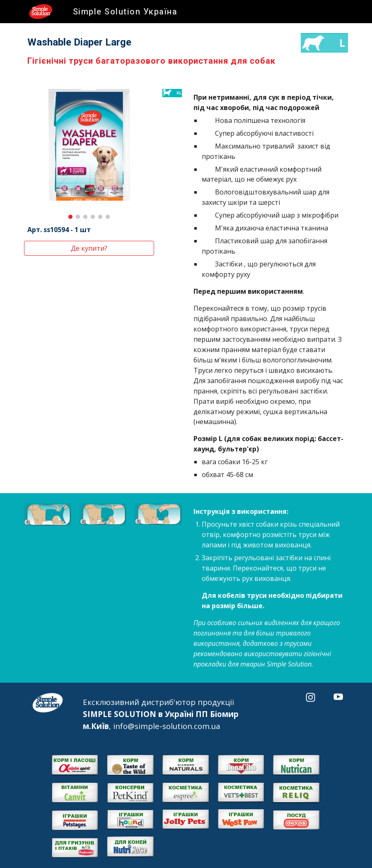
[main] (158, 51)
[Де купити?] (89, 248)
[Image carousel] (89, 154)
